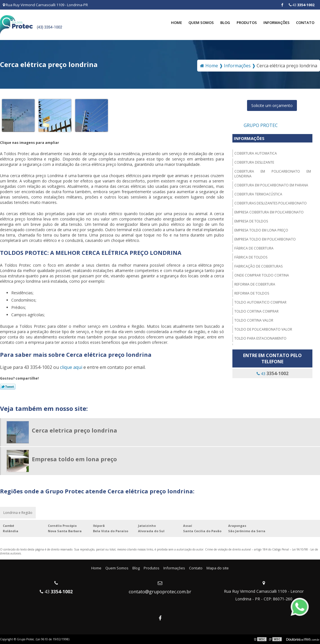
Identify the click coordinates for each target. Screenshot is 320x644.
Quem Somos (201, 23)
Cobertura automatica (256, 153)
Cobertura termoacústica (258, 194)
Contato (305, 23)
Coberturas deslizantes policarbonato (271, 203)
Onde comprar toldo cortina (262, 275)
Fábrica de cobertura (254, 248)
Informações (276, 23)
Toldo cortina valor (254, 320)
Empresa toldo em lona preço (261, 230)
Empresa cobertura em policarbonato (269, 212)
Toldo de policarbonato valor (263, 329)
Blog (225, 23)
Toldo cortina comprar (256, 311)
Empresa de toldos (251, 221)
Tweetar (8, 387)
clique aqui (71, 367)
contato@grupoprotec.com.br (160, 592)
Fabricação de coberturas (258, 266)
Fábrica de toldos (251, 257)
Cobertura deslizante (254, 162)
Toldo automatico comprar (260, 302)
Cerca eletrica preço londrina (75, 430)
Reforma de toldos (252, 293)
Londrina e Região (18, 513)
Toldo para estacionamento (260, 338)
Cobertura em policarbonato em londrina (273, 174)
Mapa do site (218, 568)
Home (176, 23)
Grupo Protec (261, 125)
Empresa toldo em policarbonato (265, 239)
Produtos (247, 23)
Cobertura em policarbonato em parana (271, 185)
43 (302, 5)
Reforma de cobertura (255, 284)
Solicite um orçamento (272, 105)
